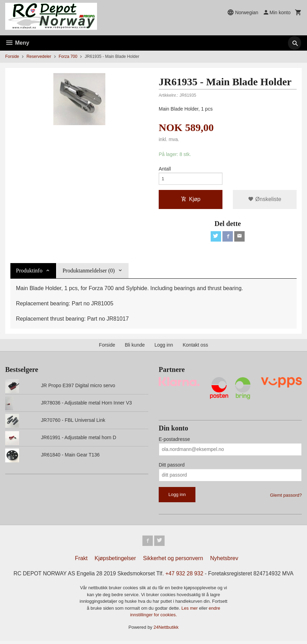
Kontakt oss (195, 347)
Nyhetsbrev (224, 561)
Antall (165, 169)
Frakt (81, 561)
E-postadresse (174, 441)
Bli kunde (135, 347)
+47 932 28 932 (185, 576)
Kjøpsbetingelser (115, 561)
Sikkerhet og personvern (173, 561)
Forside (12, 56)
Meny (17, 43)
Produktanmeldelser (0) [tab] (89, 273)
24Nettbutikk (166, 630)
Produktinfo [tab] (29, 273)
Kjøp (191, 201)
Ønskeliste (265, 201)
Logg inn (164, 347)
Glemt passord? (286, 497)
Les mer (190, 611)
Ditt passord (172, 467)
